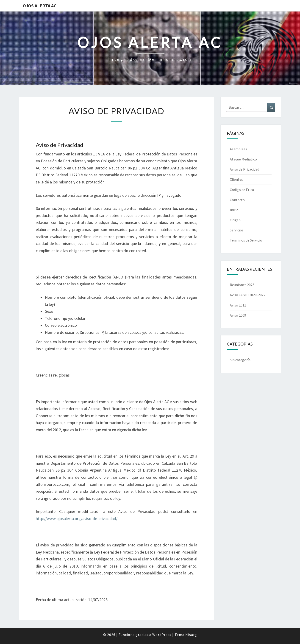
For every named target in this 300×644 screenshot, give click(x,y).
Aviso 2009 (238, 315)
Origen (235, 220)
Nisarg (191, 635)
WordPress (162, 635)
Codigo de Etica (242, 190)
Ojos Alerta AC (40, 6)
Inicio (234, 210)
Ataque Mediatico (243, 159)
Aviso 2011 (238, 305)
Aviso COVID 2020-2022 (248, 295)
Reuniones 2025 (242, 285)
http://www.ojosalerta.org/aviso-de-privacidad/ (77, 519)
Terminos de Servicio (246, 240)
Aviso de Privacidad (244, 169)
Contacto (237, 200)
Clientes (236, 179)
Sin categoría (240, 360)
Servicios (237, 230)
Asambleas (238, 149)
